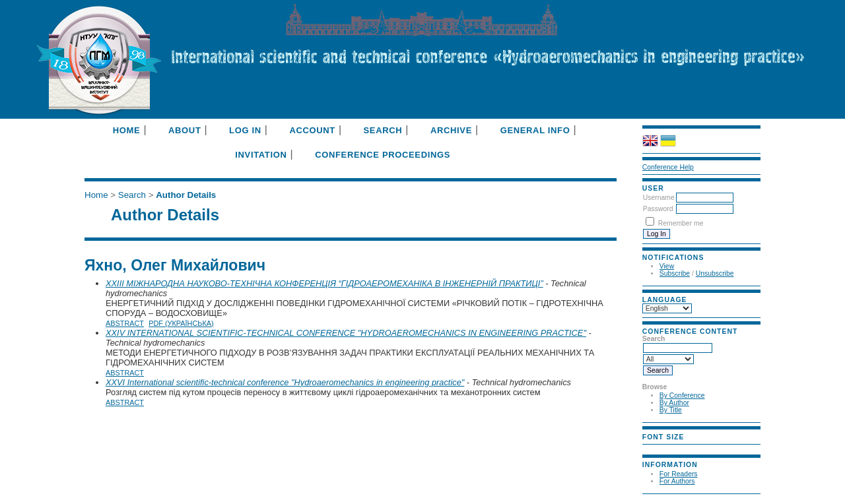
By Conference (682, 395)
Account (312, 130)
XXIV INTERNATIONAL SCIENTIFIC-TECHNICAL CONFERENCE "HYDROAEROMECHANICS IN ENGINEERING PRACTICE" (346, 333)
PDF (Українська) (181, 323)
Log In (245, 130)
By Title (671, 410)
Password (658, 209)
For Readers (679, 474)
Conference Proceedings (383, 155)
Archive (451, 130)
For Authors (677, 481)
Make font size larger (686, 448)
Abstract (125, 323)
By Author (674, 403)
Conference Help (668, 167)
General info (535, 130)
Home (127, 130)
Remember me (681, 223)
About (185, 130)
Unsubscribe (715, 273)
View (667, 266)
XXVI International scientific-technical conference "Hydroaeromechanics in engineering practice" (285, 382)
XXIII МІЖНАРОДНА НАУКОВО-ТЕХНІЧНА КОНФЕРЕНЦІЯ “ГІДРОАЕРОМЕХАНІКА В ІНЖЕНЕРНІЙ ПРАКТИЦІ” (324, 283)
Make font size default (670, 448)
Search (383, 130)
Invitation (261, 155)
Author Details (186, 195)
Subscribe (675, 273)
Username (659, 198)
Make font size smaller (654, 448)
